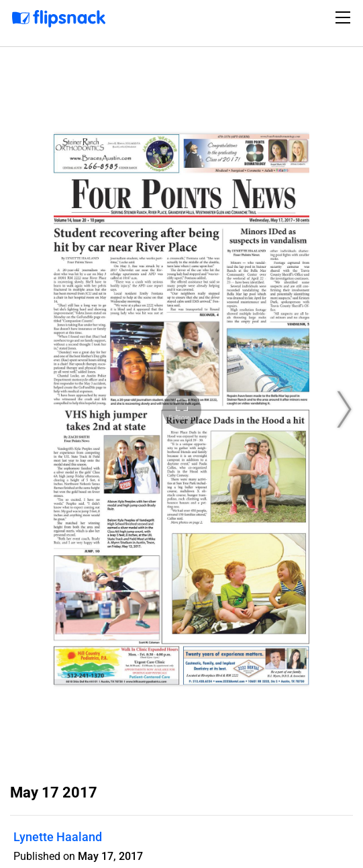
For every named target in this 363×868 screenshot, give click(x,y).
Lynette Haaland (58, 837)
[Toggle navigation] (345, 17)
